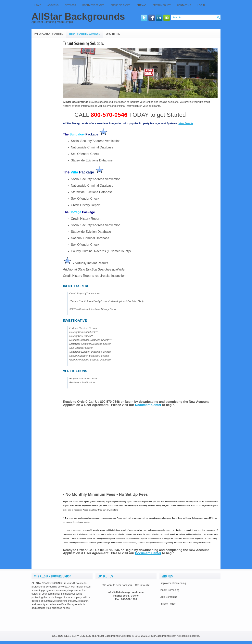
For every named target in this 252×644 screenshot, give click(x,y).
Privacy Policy (162, 5)
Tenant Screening (169, 590)
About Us (53, 5)
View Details (186, 123)
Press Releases (120, 5)
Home (38, 5)
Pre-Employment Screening (49, 34)
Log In (201, 5)
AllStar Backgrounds (78, 16)
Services (70, 5)
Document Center (93, 5)
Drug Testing (113, 34)
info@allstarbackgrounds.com (126, 592)
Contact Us (184, 5)
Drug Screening (168, 597)
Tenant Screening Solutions (84, 34)
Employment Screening (173, 583)
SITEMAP (142, 5)
